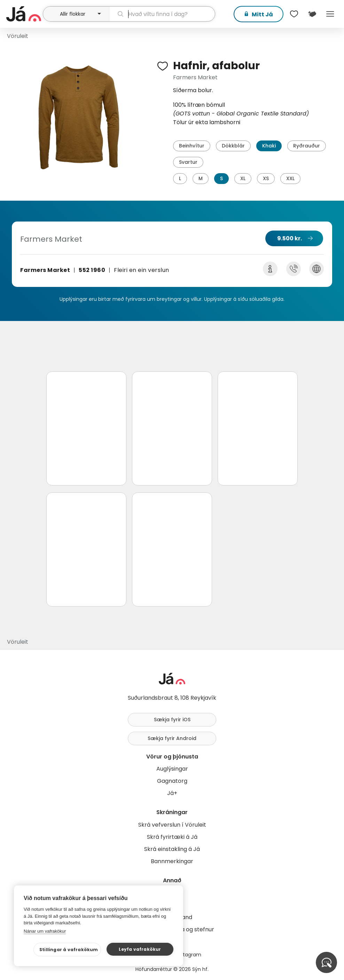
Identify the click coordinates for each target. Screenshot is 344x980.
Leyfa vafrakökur (140, 949)
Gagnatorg (172, 781)
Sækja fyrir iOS (172, 720)
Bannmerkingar (172, 861)
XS (266, 178)
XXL (290, 178)
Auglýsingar (172, 769)
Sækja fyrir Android (172, 738)
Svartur (188, 162)
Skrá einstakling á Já (172, 849)
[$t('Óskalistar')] (294, 14)
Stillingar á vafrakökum (69, 950)
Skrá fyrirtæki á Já (172, 837)
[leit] (162, 14)
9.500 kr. (290, 238)
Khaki (269, 146)
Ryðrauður (307, 146)
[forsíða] (24, 14)
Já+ (172, 793)
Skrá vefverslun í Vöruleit (172, 825)
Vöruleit (18, 36)
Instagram (189, 955)
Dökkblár (233, 146)
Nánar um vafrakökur (45, 931)
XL (243, 178)
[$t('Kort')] (312, 14)
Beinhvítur (192, 146)
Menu (330, 14)
